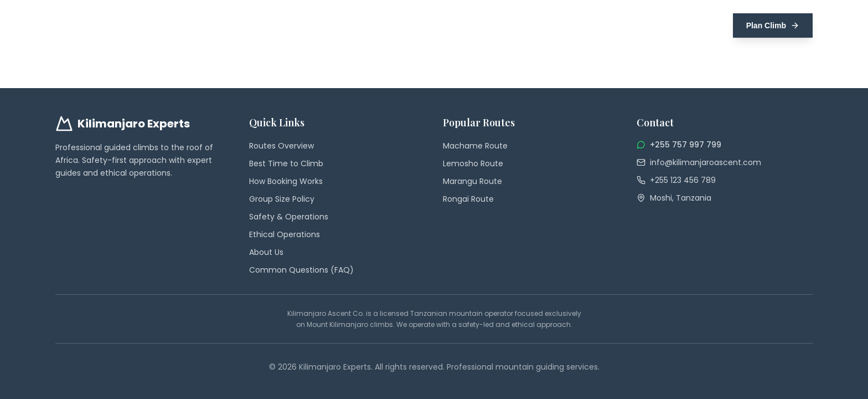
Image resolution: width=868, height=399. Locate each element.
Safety (640, 25)
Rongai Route (468, 199)
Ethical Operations (285, 234)
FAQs (676, 25)
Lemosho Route (473, 163)
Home (377, 25)
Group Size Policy (282, 199)
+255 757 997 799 (686, 145)
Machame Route (475, 146)
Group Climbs (471, 25)
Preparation (589, 25)
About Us (266, 252)
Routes (416, 25)
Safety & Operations (289, 217)
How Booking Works (286, 181)
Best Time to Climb (286, 163)
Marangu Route (472, 181)
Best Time (532, 25)
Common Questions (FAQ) (301, 270)
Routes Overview (281, 146)
